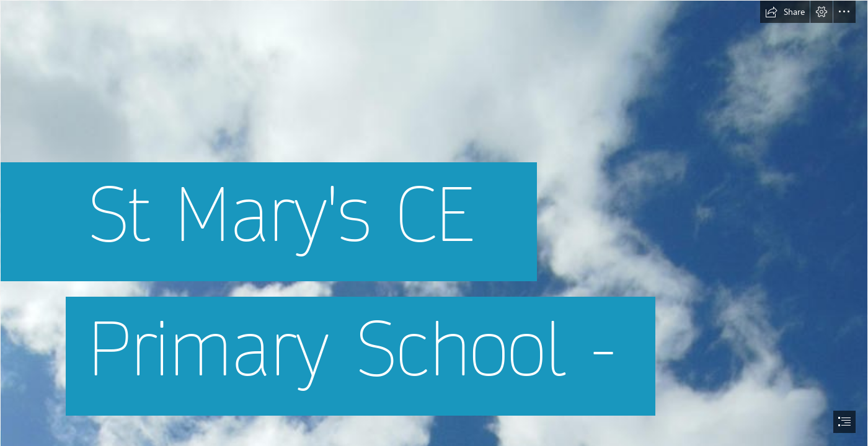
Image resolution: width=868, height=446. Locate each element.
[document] (434, 223)
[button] (785, 12)
